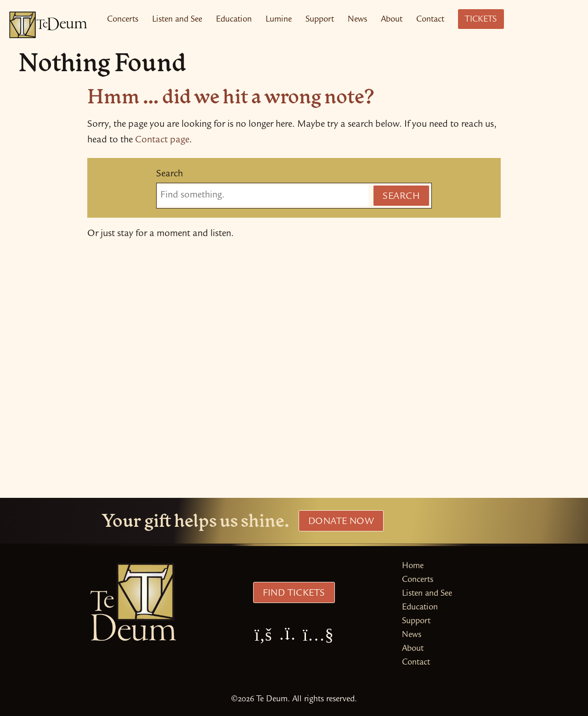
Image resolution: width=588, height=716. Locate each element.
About (392, 20)
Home (413, 567)
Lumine (279, 20)
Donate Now (341, 522)
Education (234, 20)
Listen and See (177, 20)
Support (320, 20)
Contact (430, 20)
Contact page (162, 141)
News (357, 20)
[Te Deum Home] (48, 25)
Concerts (123, 20)
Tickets (481, 20)
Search (170, 175)
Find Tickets (294, 594)
